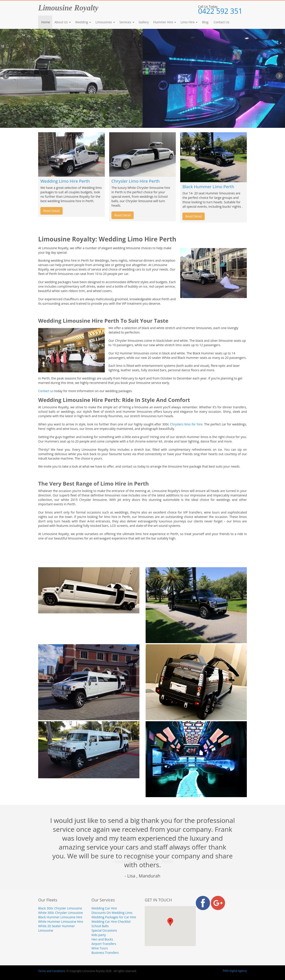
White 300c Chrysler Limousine (60, 913)
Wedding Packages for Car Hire (114, 917)
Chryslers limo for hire (186, 424)
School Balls (100, 926)
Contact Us (221, 22)
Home (45, 22)
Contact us (46, 391)
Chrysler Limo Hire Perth (136, 181)
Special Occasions (104, 930)
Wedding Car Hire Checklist (111, 922)
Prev (6, 76)
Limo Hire (189, 22)
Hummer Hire (165, 22)
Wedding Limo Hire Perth (65, 181)
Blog (205, 22)
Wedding (83, 22)
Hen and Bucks (102, 939)
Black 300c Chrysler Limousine (60, 908)
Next (279, 76)
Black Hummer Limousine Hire (60, 917)
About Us (63, 22)
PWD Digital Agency (235, 971)
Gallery (144, 22)
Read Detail (51, 211)
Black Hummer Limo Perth (208, 187)
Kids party (99, 935)
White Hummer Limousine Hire (61, 922)
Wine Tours (100, 948)
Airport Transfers (104, 944)
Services (127, 22)
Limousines (105, 22)
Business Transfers (105, 953)
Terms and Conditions (52, 971)
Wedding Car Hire (104, 908)
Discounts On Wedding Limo (112, 913)
